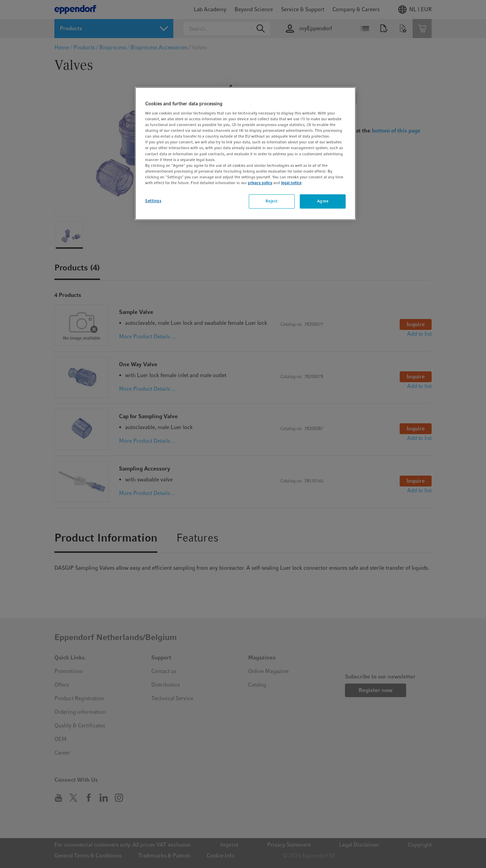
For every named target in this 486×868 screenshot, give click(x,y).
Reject (271, 201)
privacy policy (260, 183)
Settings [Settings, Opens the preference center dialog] (153, 201)
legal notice (291, 183)
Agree (323, 201)
